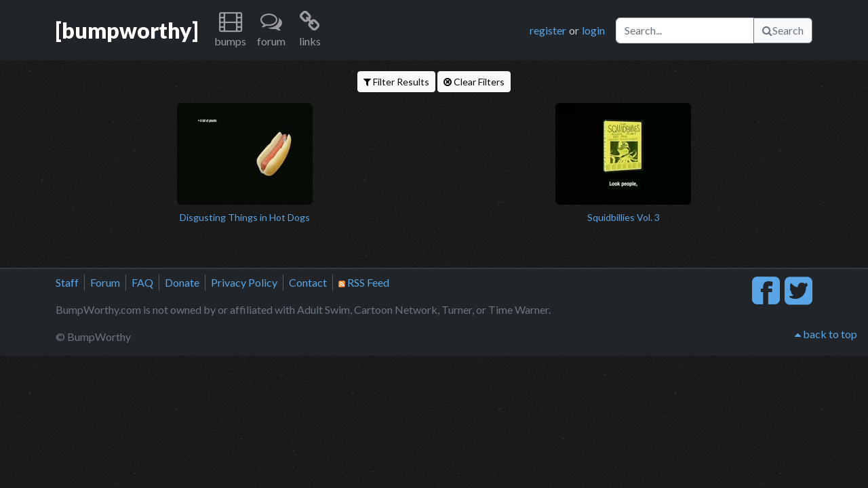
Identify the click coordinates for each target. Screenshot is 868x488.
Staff (67, 282)
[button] (230, 30)
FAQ (142, 282)
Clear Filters (474, 82)
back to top (826, 334)
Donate (182, 282)
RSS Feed (364, 282)
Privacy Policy (244, 282)
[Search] (685, 30)
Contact (308, 282)
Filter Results (396, 82)
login (593, 30)
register (548, 30)
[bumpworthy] (127, 30)
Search (783, 30)
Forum (105, 282)
